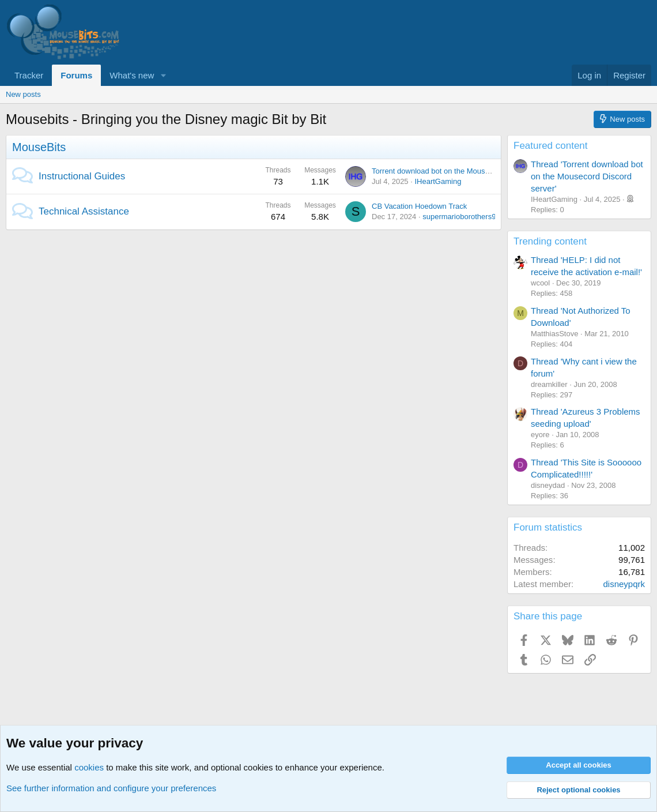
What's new (132, 75)
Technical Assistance (84, 211)
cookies (89, 767)
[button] (163, 75)
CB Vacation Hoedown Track (419, 206)
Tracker (29, 75)
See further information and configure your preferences (111, 788)
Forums (76, 75)
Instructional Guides (82, 176)
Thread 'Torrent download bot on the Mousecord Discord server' (587, 176)
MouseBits (39, 147)
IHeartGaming (438, 181)
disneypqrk (624, 584)
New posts (23, 94)
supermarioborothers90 (461, 217)
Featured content (551, 146)
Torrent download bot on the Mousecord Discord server (463, 171)
